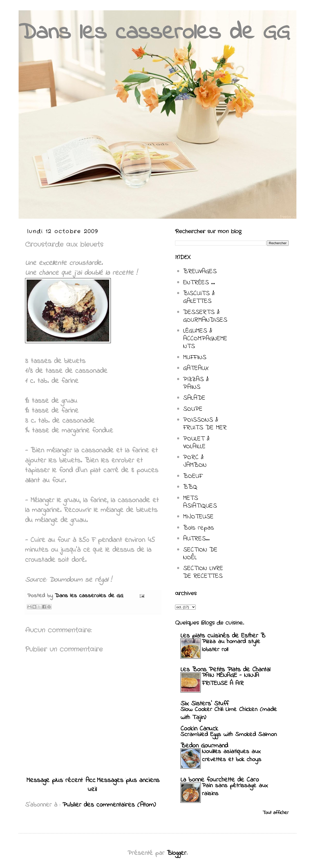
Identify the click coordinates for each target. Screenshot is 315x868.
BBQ (190, 487)
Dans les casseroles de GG (154, 33)
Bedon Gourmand (204, 746)
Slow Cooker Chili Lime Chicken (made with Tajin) (229, 714)
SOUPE (193, 409)
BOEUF (193, 476)
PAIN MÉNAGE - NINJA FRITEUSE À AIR (230, 680)
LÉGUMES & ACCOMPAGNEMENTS (205, 339)
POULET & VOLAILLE (196, 443)
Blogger (177, 853)
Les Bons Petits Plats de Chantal (225, 670)
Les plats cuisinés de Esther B (223, 636)
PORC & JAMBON (195, 461)
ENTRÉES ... (199, 283)
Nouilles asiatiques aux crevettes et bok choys (232, 756)
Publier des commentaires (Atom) (109, 805)
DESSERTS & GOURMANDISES (205, 316)
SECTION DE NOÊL (200, 554)
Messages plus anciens (128, 780)
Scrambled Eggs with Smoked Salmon (229, 735)
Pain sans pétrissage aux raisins (235, 790)
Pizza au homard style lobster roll (231, 646)
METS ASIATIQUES (200, 502)
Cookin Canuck (199, 729)
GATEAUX (196, 368)
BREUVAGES (200, 272)
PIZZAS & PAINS (196, 383)
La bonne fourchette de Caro (220, 780)
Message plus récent (54, 780)
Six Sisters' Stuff (204, 704)
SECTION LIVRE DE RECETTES (203, 572)
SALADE (194, 398)
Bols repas (199, 528)
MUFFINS (195, 358)
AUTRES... (196, 539)
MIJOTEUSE (198, 517)
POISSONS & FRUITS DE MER (205, 424)
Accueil (91, 785)
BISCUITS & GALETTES (199, 297)
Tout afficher (276, 813)
